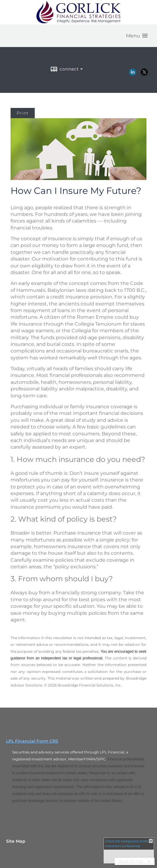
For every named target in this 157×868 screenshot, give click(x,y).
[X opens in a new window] (144, 74)
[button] (137, 36)
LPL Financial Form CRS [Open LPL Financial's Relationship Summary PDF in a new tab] (32, 741)
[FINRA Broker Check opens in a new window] (129, 851)
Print (23, 113)
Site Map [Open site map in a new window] (16, 841)
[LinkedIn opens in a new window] (133, 74)
